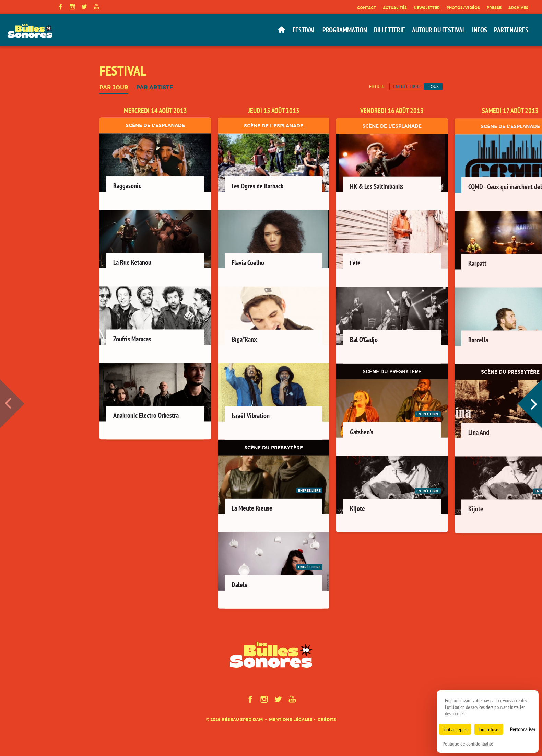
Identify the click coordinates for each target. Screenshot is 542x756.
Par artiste (155, 88)
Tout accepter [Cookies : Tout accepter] (455, 729)
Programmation (345, 30)
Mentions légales (291, 719)
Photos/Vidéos (463, 8)
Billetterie (390, 30)
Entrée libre (407, 87)
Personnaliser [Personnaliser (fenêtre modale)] (523, 729)
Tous (433, 87)
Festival (304, 30)
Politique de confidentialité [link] (468, 744)
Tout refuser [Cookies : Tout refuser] (489, 729)
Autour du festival (439, 30)
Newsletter (427, 8)
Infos (480, 30)
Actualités (395, 8)
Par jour (114, 88)
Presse (494, 8)
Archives (518, 8)
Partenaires (511, 30)
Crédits (327, 719)
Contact (367, 8)
